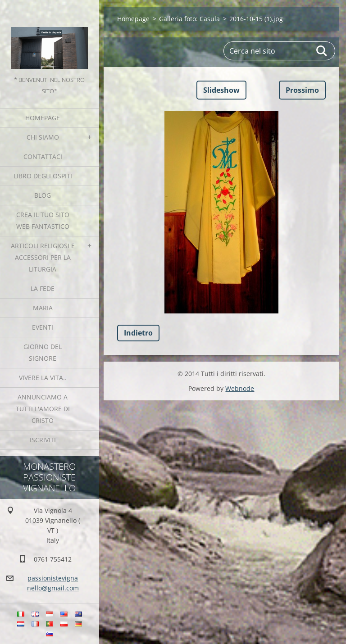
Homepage (43, 118)
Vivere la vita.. (43, 378)
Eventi (43, 327)
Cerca (322, 51)
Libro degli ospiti (43, 176)
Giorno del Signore (43, 352)
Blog (43, 195)
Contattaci (43, 156)
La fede (43, 288)
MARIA (43, 308)
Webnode (240, 388)
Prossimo (302, 90)
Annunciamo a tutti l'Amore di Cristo (43, 409)
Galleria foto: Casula (189, 19)
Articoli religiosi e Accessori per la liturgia (43, 257)
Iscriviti (43, 440)
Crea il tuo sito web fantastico (43, 220)
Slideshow (221, 90)
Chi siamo (43, 137)
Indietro (138, 333)
